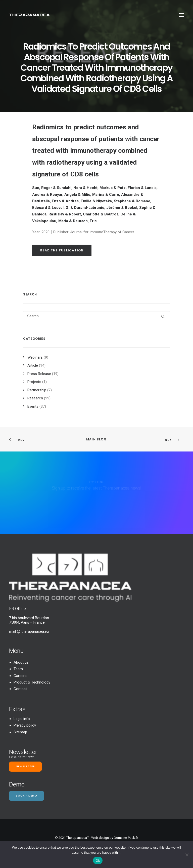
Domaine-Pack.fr (126, 838)
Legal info (22, 719)
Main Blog (96, 439)
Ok (98, 861)
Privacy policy (25, 725)
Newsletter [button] (25, 766)
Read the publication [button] (62, 250)
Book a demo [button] (27, 796)
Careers (20, 676)
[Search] (96, 316)
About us (21, 662)
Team (18, 669)
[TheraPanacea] (30, 15)
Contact (20, 689)
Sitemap (20, 732)
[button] (181, 15)
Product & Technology (32, 682)
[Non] (187, 855)
